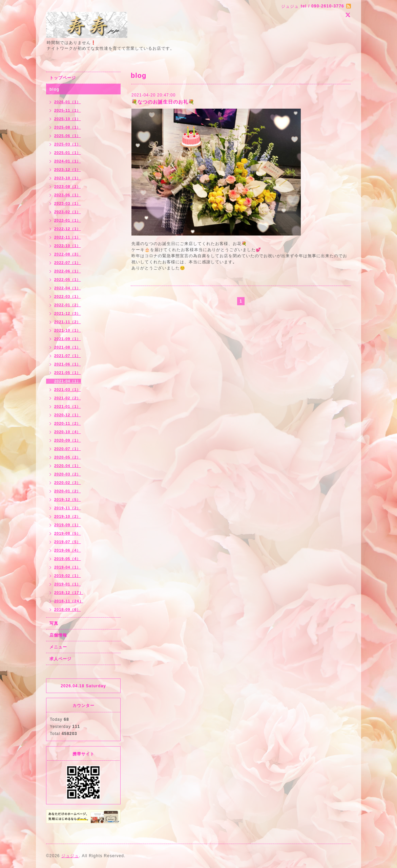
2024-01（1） (68, 161)
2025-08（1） (68, 127)
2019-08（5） (68, 533)
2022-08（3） (68, 254)
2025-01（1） (68, 153)
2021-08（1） (68, 347)
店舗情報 (58, 635)
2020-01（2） (68, 491)
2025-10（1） (68, 119)
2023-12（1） (68, 170)
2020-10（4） (68, 432)
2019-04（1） (68, 567)
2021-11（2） (68, 322)
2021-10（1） (68, 330)
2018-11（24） (69, 601)
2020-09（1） (68, 440)
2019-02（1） (68, 576)
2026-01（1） (68, 102)
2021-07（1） (68, 356)
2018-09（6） (68, 609)
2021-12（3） (68, 313)
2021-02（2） (68, 398)
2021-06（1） (68, 364)
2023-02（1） (68, 212)
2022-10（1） (68, 246)
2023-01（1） (68, 220)
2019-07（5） (68, 542)
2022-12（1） (68, 229)
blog (54, 89)
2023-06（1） (68, 195)
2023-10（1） (68, 178)
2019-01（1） (68, 584)
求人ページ (60, 659)
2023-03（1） (68, 203)
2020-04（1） (68, 466)
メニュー (58, 647)
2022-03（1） (68, 296)
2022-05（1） (68, 280)
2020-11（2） (68, 423)
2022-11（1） (68, 237)
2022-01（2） (68, 305)
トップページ (63, 78)
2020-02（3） (68, 483)
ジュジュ (70, 856)
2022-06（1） (68, 271)
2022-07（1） (68, 263)
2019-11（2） (68, 508)
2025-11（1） (68, 110)
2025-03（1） (68, 144)
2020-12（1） (68, 415)
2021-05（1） (68, 373)
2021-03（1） (68, 390)
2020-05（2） (68, 457)
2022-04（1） (68, 288)
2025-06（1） (68, 136)
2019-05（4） (68, 559)
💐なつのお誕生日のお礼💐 (163, 102)
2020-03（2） (68, 474)
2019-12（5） (68, 499)
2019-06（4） (68, 550)
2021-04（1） (68, 381)
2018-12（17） (69, 593)
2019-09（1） (68, 525)
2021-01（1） (68, 406)
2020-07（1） (68, 449)
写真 (54, 623)
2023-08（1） (68, 186)
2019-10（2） (68, 516)
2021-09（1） (68, 339)
